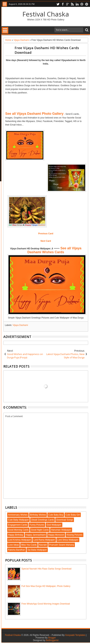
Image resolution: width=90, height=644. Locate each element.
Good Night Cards (40, 530)
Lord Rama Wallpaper (44, 540)
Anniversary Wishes (18, 515)
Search (86, 30)
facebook (63, 4)
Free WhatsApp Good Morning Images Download (46, 604)
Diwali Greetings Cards (43, 520)
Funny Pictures (37, 525)
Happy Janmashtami (36, 535)
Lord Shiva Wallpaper (68, 540)
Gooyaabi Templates (75, 635)
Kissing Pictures (74, 535)
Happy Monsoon (56, 535)
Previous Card (46, 234)
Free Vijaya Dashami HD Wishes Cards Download (47, 50)
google (67, 4)
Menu (5, 4)
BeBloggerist (52, 640)
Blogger (52, 638)
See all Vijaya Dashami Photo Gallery (34, 114)
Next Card (46, 241)
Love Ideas (14, 545)
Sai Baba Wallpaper (37, 550)
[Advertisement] (47, 103)
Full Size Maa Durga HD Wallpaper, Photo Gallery (46, 586)
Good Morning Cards (18, 530)
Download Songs (65, 520)
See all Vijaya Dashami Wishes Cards (54, 250)
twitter (58, 4)
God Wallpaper (54, 525)
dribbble (82, 4)
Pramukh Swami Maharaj (62, 545)
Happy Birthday (16, 535)
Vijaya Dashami (20, 325)
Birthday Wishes (38, 515)
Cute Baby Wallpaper (19, 520)
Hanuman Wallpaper (61, 530)
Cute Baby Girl (73, 515)
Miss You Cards (29, 545)
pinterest (87, 4)
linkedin (77, 4)
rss (72, 4)
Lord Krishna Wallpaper (20, 540)
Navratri (43, 545)
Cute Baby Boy (56, 515)
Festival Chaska (46, 14)
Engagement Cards (18, 525)
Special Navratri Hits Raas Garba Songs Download (47, 569)
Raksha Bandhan (17, 550)
